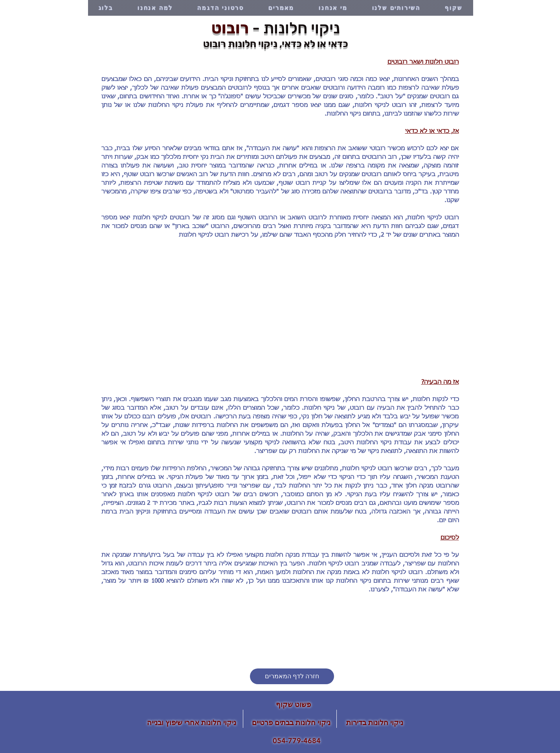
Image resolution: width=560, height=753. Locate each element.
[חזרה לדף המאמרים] (292, 676)
